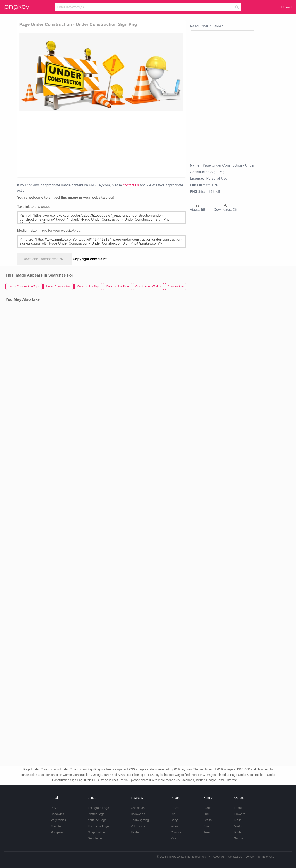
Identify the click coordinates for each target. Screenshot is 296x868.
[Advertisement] (101, 144)
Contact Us (235, 857)
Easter (135, 832)
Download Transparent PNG (44, 259)
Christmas (138, 808)
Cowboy (176, 832)
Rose (238, 820)
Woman (176, 826)
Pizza (55, 808)
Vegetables (58, 820)
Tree (207, 832)
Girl (173, 814)
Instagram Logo (98, 808)
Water (239, 826)
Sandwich (57, 814)
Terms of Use (266, 857)
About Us (218, 857)
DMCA (250, 857)
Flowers (240, 814)
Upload (286, 7)
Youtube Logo (97, 820)
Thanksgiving (140, 820)
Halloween (138, 814)
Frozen (175, 808)
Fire (206, 814)
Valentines (138, 826)
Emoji (238, 808)
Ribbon (239, 832)
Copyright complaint (90, 259)
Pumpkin (57, 832)
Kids (174, 838)
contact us (131, 185)
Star (206, 826)
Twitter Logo (96, 814)
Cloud (208, 808)
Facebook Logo (98, 826)
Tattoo (239, 838)
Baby (174, 820)
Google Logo (96, 838)
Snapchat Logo (98, 832)
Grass (208, 820)
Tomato (56, 826)
